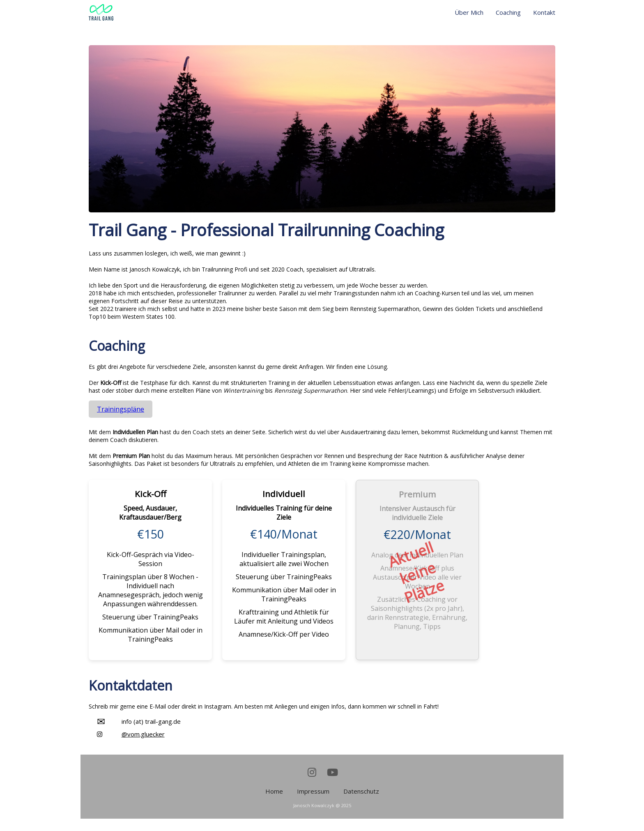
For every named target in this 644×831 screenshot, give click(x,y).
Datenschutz (361, 791)
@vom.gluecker (143, 734)
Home (274, 791)
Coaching (508, 12)
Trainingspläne (121, 409)
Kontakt (544, 12)
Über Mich (469, 12)
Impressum (313, 791)
